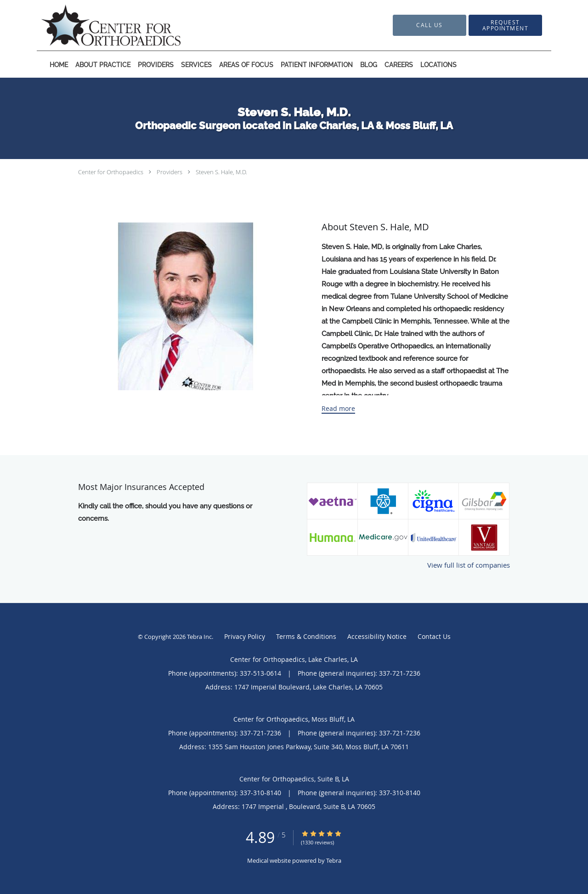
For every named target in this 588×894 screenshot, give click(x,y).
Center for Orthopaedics (111, 172)
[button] (505, 25)
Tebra (334, 860)
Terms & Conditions (306, 636)
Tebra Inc (199, 637)
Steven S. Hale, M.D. (221, 172)
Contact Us (434, 636)
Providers (170, 172)
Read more (338, 409)
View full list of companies (469, 565)
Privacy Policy (245, 636)
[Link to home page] (97, 25)
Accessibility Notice (377, 636)
